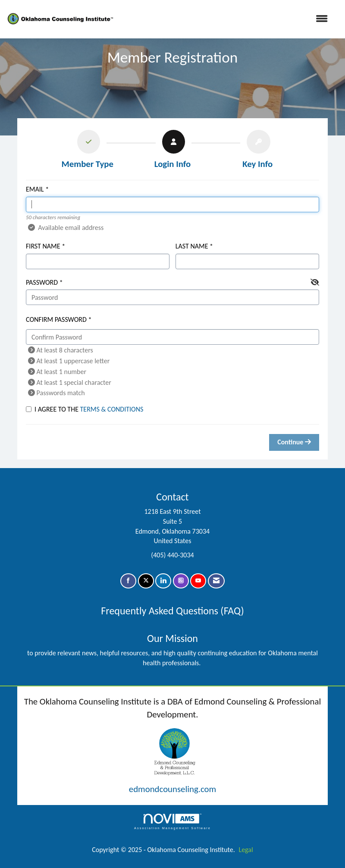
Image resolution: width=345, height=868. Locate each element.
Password (42, 282)
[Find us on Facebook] (128, 581)
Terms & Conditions (112, 409)
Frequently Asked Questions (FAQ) (172, 611)
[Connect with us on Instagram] (181, 581)
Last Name (192, 246)
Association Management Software (172, 822)
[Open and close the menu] (226, 19)
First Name (43, 246)
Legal (246, 850)
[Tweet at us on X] (146, 581)
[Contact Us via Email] (216, 581)
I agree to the (85, 409)
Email (35, 189)
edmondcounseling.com (172, 789)
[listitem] (87, 151)
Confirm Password (56, 319)
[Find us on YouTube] (198, 581)
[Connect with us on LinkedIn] (163, 581)
